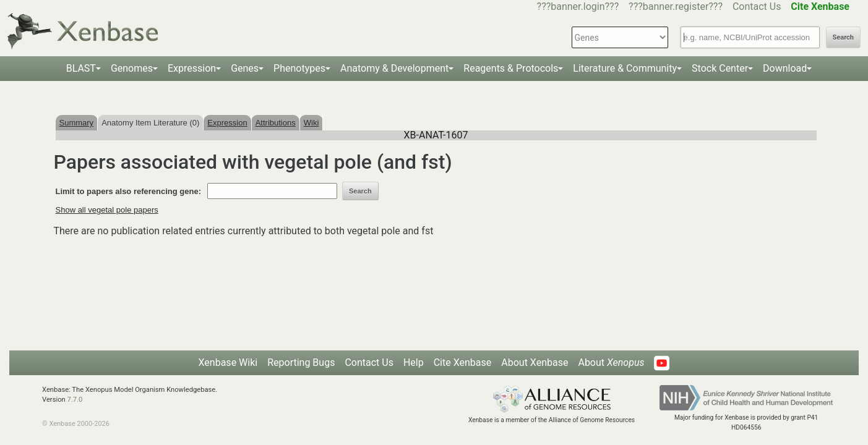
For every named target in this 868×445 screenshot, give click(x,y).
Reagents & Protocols (511, 68)
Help (414, 362)
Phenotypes (299, 68)
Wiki (312, 123)
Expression (192, 68)
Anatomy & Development (394, 68)
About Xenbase (535, 362)
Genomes (132, 68)
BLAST (81, 68)
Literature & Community (625, 68)
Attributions (276, 123)
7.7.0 (75, 400)
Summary (77, 123)
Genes (245, 68)
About (611, 362)
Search (843, 37)
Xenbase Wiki (228, 362)
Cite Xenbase (463, 362)
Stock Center (720, 68)
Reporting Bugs (301, 362)
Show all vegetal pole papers (107, 210)
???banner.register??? (676, 6)
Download (785, 68)
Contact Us (757, 6)
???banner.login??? (578, 6)
